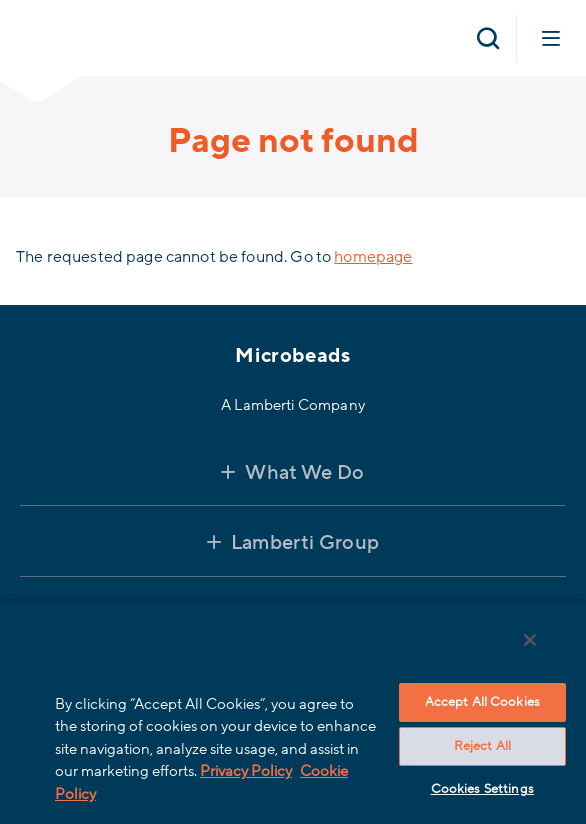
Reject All (482, 746)
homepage (373, 257)
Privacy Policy (246, 771)
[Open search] (488, 38)
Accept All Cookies (482, 702)
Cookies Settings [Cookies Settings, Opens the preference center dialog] (482, 789)
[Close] (530, 640)
